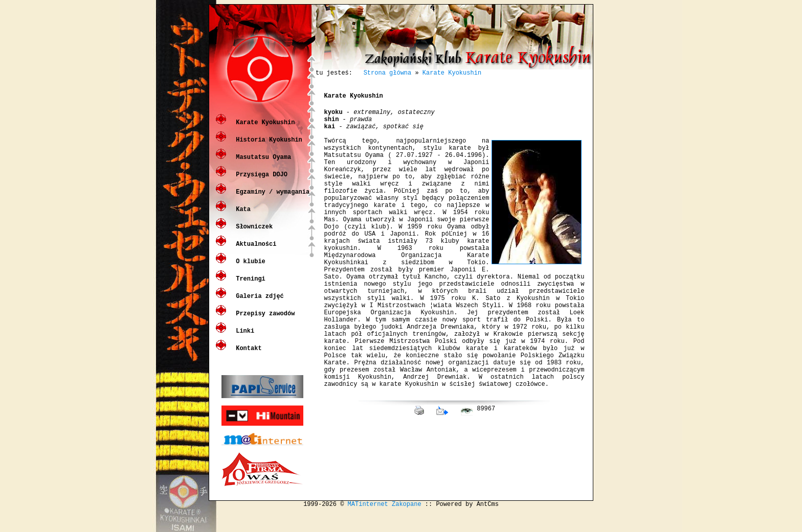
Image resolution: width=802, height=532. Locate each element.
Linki (243, 338)
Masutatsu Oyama (262, 164)
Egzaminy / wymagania (271, 199)
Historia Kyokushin (267, 147)
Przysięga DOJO (260, 182)
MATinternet (368, 524)
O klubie (249, 269)
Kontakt (247, 355)
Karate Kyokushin (263, 130)
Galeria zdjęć (258, 303)
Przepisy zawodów (263, 321)
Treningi (249, 286)
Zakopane (407, 524)
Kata (241, 216)
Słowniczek (252, 234)
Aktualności (254, 251)
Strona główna (388, 74)
